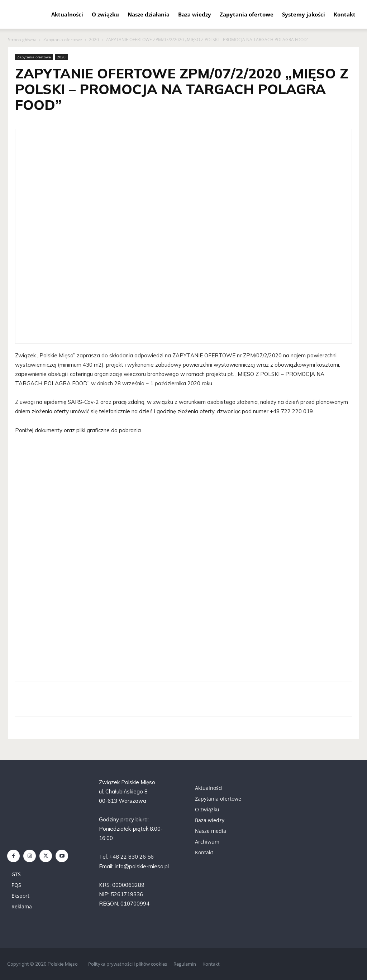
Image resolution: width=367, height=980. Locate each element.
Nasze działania (149, 14)
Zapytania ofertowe (247, 14)
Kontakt (345, 14)
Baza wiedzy (195, 14)
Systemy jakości (304, 14)
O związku (105, 14)
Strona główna (22, 40)
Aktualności (67, 14)
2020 (94, 40)
